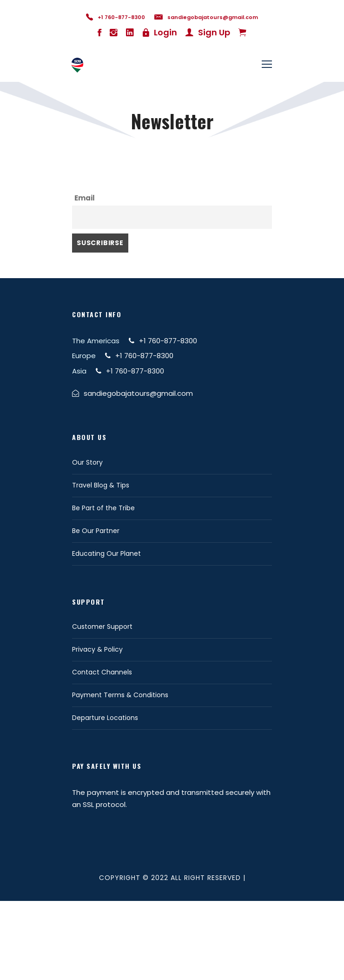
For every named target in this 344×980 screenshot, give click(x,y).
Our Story (87, 462)
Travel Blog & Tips (101, 485)
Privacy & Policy (97, 649)
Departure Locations (105, 718)
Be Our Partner (96, 531)
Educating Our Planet (106, 553)
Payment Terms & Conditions (120, 695)
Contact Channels (102, 672)
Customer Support (102, 627)
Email (85, 198)
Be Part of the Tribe (103, 508)
